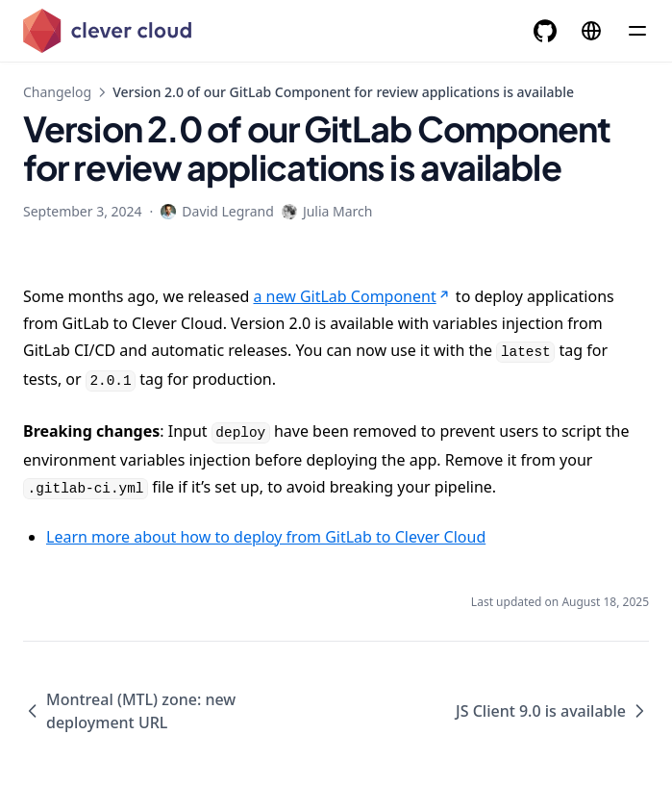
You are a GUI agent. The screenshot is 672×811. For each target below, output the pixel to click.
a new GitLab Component (352, 296)
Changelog (57, 92)
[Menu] (637, 31)
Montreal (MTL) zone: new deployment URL (129, 711)
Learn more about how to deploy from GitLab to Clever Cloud (266, 537)
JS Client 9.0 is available (552, 711)
